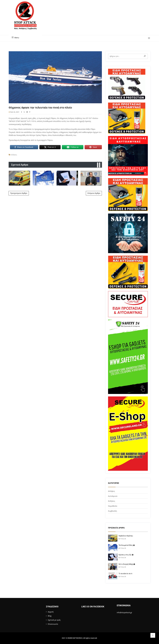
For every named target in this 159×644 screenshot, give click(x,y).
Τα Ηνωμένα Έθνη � (127, 545)
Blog (50, 616)
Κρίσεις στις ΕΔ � (126, 555)
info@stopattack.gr (124, 612)
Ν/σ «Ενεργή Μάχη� (127, 564)
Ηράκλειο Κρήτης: (126, 536)
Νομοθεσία (113, 506)
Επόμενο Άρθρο (94, 193)
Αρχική (51, 612)
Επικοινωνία (53, 624)
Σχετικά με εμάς (54, 620)
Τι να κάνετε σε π (125, 574)
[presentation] (98, 165)
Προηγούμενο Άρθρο (19, 193)
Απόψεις (111, 491)
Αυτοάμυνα (113, 496)
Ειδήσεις (14, 155)
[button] (148, 38)
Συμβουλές (113, 511)
